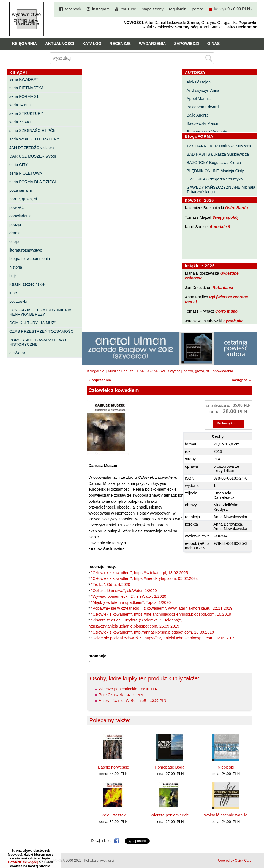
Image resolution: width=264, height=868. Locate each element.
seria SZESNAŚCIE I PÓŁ (32, 131)
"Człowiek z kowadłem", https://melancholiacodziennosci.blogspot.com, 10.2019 (161, 614)
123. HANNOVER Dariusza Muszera (219, 146)
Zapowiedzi (186, 44)
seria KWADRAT (24, 79)
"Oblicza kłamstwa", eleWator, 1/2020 (124, 591)
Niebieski (226, 767)
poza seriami (21, 190)
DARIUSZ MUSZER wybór (33, 156)
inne (13, 293)
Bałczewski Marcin (203, 123)
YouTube (128, 9)
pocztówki (18, 301)
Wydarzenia (153, 44)
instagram (101, 9)
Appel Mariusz (199, 99)
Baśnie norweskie (114, 767)
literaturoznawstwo (26, 250)
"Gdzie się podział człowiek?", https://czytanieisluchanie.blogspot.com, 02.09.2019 (163, 638)
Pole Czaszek (111, 695)
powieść (17, 207)
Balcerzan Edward (203, 107)
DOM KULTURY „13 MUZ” (32, 323)
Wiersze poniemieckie (118, 689)
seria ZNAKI (20, 122)
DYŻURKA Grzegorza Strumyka (215, 179)
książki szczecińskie (27, 284)
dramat (16, 233)
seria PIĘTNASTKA (27, 88)
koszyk (220, 9)
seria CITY (19, 165)
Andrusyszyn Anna (203, 90)
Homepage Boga (170, 767)
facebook (73, 9)
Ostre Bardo (236, 208)
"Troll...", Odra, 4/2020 (111, 585)
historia (16, 267)
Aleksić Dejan (199, 82)
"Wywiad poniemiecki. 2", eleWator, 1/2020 (129, 596)
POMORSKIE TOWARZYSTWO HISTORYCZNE (38, 342)
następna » (241, 380)
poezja (15, 225)
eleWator (17, 353)
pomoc (198, 9)
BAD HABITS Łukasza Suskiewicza (218, 154)
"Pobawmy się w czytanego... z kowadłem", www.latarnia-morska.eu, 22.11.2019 (162, 608)
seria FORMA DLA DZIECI (33, 182)
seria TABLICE (22, 105)
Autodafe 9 (220, 227)
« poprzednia (100, 380)
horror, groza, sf (23, 199)
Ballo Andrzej (198, 115)
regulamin (178, 9)
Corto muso (226, 311)
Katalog (92, 44)
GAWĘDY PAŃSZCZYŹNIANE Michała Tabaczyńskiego (221, 190)
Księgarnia (25, 44)
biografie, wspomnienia (30, 259)
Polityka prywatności (99, 861)
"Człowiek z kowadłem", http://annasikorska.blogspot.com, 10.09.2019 (153, 632)
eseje (14, 242)
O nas (214, 44)
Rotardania (223, 288)
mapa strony (153, 9)
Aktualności (60, 44)
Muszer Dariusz (121, 371)
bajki (13, 276)
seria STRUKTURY (26, 113)
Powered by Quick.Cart (234, 861)
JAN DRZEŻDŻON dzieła (32, 148)
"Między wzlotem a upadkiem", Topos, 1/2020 (131, 602)
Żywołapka (233, 321)
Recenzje (120, 44)
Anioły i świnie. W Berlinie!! (122, 701)
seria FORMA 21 (24, 96)
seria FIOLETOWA (26, 173)
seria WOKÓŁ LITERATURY (34, 139)
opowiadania (21, 216)
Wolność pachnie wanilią (226, 815)
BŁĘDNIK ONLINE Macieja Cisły (215, 171)
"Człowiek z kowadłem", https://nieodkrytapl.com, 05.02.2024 (145, 578)
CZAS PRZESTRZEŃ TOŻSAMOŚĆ (41, 331)
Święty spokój (225, 217)
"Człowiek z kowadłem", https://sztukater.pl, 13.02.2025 (140, 573)
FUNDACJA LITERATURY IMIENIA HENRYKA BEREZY (40, 312)
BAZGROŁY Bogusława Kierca (214, 163)
